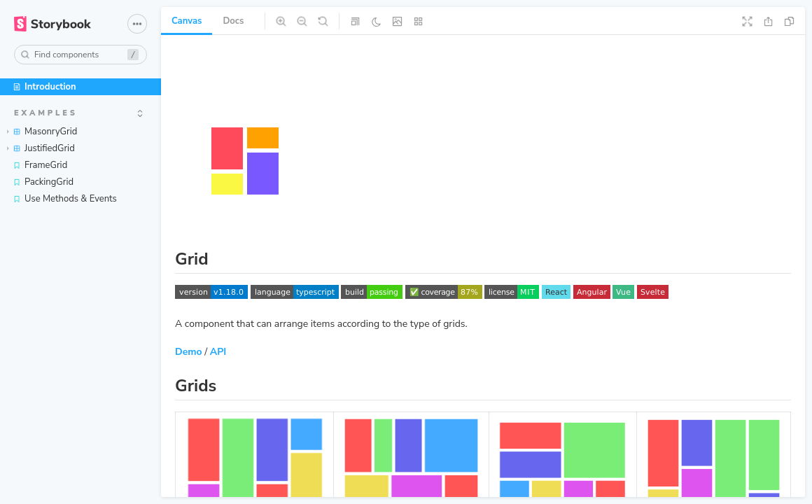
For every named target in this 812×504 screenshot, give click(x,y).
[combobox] (80, 55)
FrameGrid (40, 165)
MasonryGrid (42, 132)
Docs (233, 21)
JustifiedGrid (41, 148)
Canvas (187, 21)
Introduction (44, 87)
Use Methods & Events (65, 199)
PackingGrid (43, 182)
